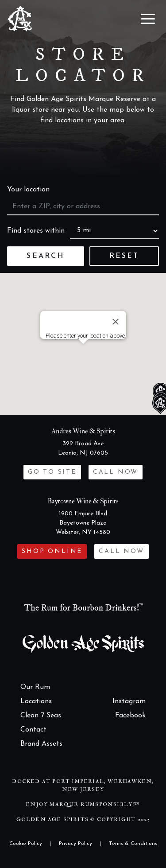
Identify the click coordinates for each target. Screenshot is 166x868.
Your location (28, 190)
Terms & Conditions (133, 844)
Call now (116, 472)
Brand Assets (41, 744)
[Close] (116, 322)
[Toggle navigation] (148, 19)
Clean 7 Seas (41, 716)
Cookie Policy (26, 844)
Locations (36, 701)
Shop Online (52, 551)
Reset (124, 256)
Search (45, 256)
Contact (33, 730)
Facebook (130, 716)
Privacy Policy (75, 844)
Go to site (52, 472)
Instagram (129, 701)
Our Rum (35, 687)
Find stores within (36, 231)
